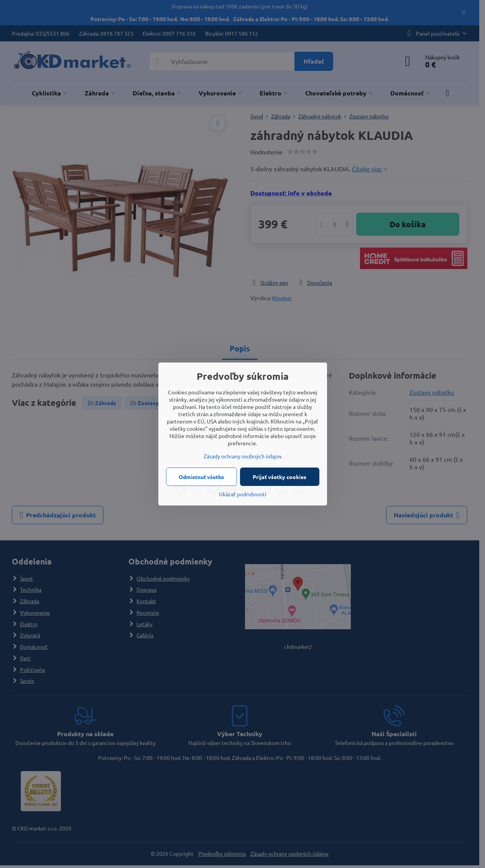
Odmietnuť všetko (201, 477)
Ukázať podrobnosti (243, 494)
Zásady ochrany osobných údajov (243, 456)
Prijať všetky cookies (279, 477)
